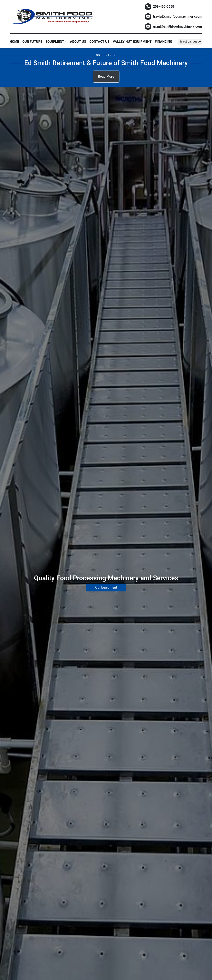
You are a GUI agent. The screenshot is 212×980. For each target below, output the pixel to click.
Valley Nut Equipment (132, 42)
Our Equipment (106, 587)
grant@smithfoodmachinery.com (177, 26)
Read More (106, 76)
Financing (164, 42)
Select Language (190, 41)
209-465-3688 (164, 7)
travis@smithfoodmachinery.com (178, 16)
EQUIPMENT (55, 42)
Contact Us (99, 42)
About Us (78, 42)
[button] (56, 42)
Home (14, 42)
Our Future (32, 42)
